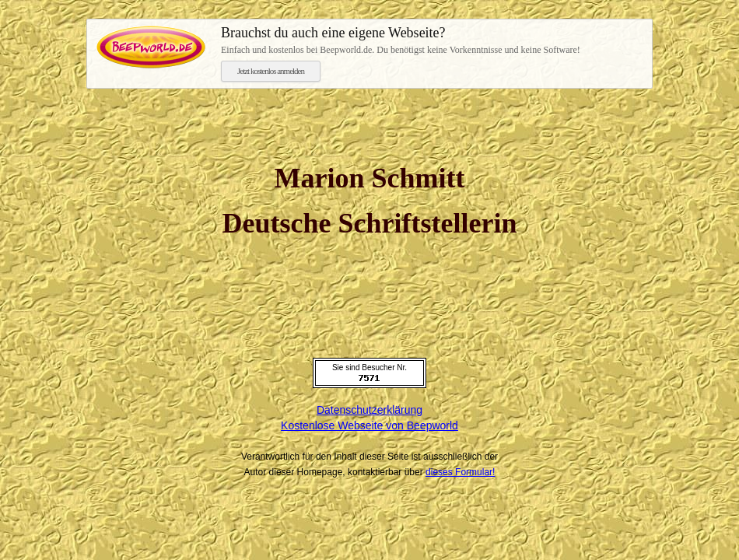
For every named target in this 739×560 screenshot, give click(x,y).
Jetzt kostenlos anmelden (271, 71)
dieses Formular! (460, 472)
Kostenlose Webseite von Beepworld (369, 425)
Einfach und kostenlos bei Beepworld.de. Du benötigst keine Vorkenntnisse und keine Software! (432, 40)
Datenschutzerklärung (369, 410)
